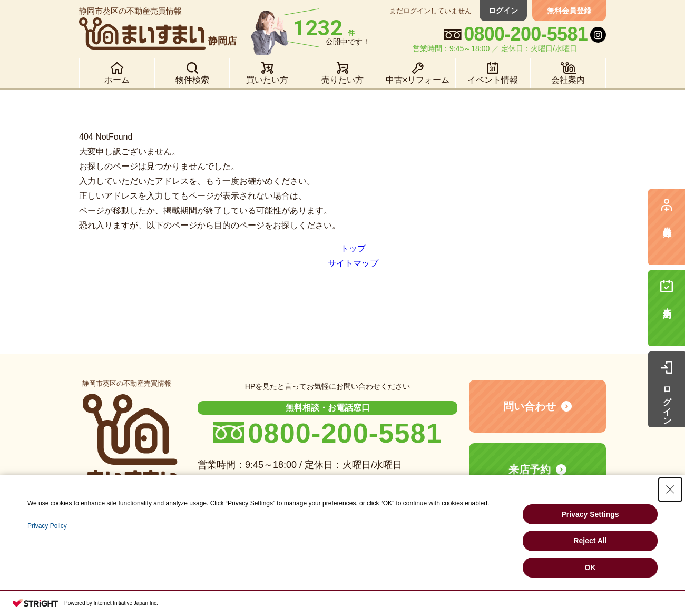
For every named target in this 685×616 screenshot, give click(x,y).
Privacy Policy (47, 526)
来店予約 (530, 470)
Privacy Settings (590, 514)
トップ (353, 248)
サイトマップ (353, 263)
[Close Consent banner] (670, 490)
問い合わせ (530, 406)
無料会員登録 (569, 11)
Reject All (590, 541)
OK (590, 568)
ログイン (503, 11)
